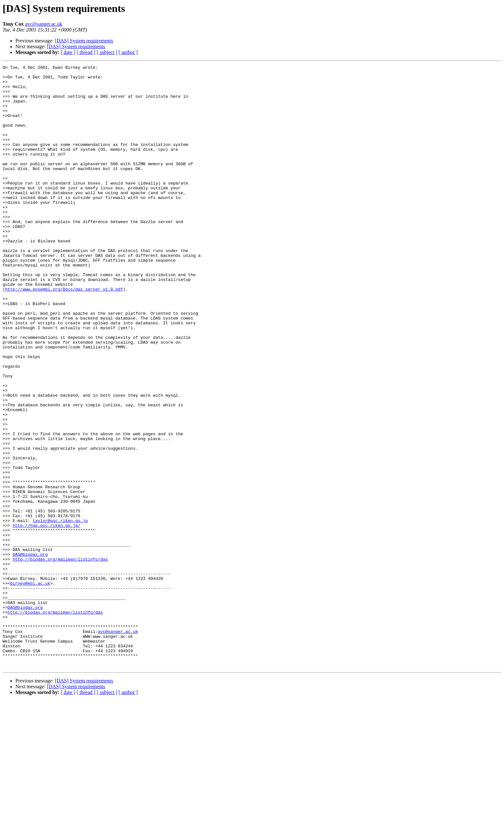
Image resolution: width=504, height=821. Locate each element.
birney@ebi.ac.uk (30, 687)
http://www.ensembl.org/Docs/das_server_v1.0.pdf (64, 334)
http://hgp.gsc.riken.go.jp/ (46, 618)
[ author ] (128, 52)
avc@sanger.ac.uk (44, 24)
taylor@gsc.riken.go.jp (60, 612)
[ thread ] (86, 52)
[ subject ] (107, 52)
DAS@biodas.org (30, 653)
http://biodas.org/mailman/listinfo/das (60, 658)
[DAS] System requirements (84, 41)
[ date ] (68, 52)
